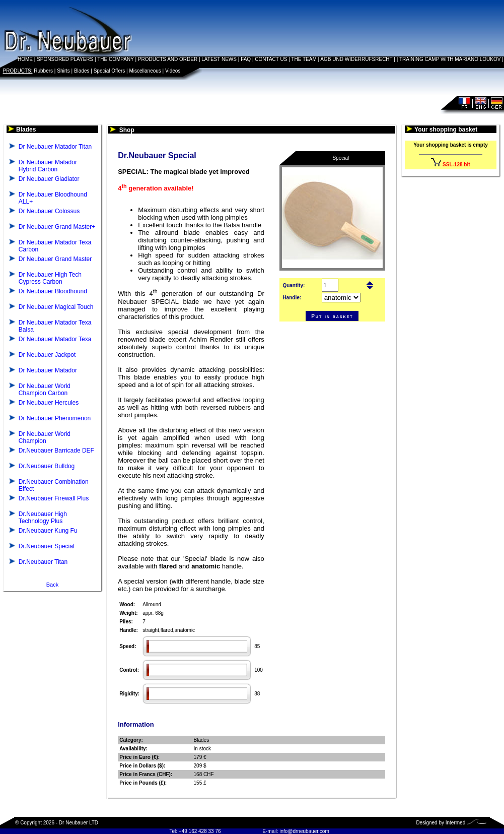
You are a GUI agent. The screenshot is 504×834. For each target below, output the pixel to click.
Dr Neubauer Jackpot (47, 355)
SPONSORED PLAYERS (65, 59)
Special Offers (110, 71)
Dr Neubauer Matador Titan (55, 147)
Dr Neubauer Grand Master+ (57, 227)
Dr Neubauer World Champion (45, 437)
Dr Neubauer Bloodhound (53, 291)
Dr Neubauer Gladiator (49, 179)
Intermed (455, 823)
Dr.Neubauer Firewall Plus (54, 498)
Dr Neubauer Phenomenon (55, 418)
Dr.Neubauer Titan (43, 562)
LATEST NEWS (219, 59)
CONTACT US (271, 59)
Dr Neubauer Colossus (49, 211)
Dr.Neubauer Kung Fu (48, 531)
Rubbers (43, 71)
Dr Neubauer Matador (48, 370)
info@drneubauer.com (304, 831)
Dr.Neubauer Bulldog (47, 466)
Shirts (63, 71)
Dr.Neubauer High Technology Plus (43, 518)
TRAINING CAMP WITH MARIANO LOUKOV (450, 59)
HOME (25, 59)
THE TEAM (304, 59)
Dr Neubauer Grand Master (55, 259)
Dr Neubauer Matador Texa (55, 339)
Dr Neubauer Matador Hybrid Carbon (48, 166)
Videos (173, 71)
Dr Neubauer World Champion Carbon (45, 390)
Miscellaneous (145, 71)
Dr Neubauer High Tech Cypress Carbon (50, 278)
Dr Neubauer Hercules (49, 403)
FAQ (246, 59)
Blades (82, 71)
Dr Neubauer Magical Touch (56, 307)
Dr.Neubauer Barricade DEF (56, 451)
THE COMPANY (115, 59)
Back (52, 585)
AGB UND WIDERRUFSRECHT (356, 59)
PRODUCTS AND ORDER (168, 59)
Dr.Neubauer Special (47, 546)
